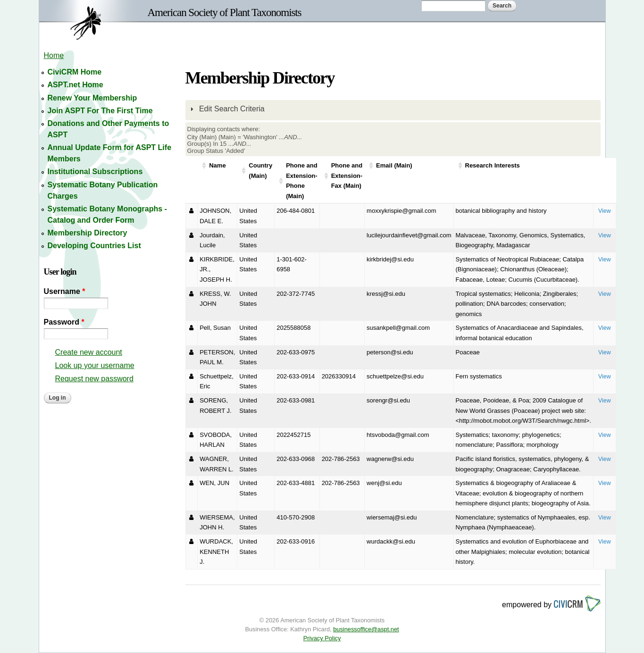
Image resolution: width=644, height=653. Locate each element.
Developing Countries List (94, 246)
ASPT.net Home (75, 85)
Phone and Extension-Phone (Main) (301, 181)
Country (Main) (260, 171)
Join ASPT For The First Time (100, 111)
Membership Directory (88, 233)
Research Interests (493, 165)
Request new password (94, 379)
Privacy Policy (322, 638)
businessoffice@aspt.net (366, 629)
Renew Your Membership (92, 98)
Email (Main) (394, 165)
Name (217, 165)
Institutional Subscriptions (95, 172)
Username (65, 291)
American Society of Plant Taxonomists (225, 12)
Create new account (89, 352)
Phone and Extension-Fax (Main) (347, 176)
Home (54, 55)
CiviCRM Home (75, 72)
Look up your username (95, 365)
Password (64, 322)
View (605, 211)
